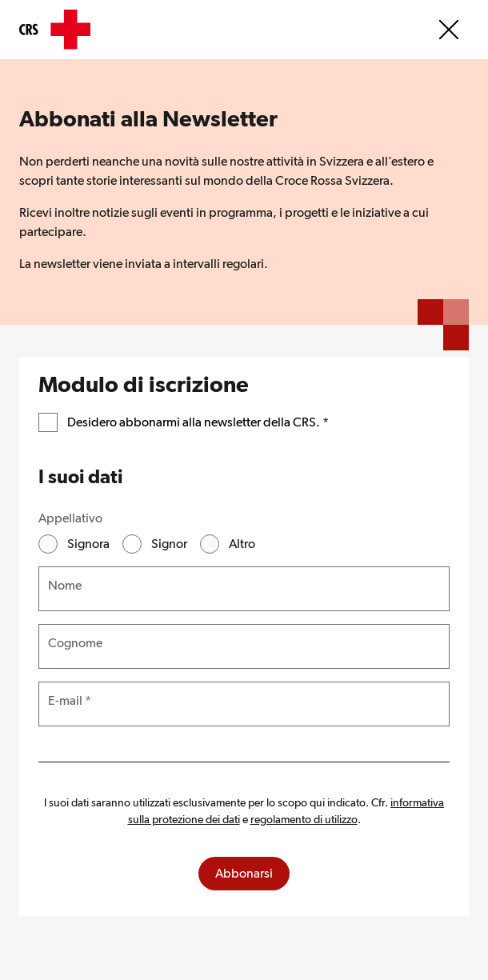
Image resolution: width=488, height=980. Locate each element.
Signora (88, 544)
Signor (169, 544)
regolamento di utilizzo (304, 819)
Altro (242, 544)
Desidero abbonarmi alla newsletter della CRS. (198, 421)
